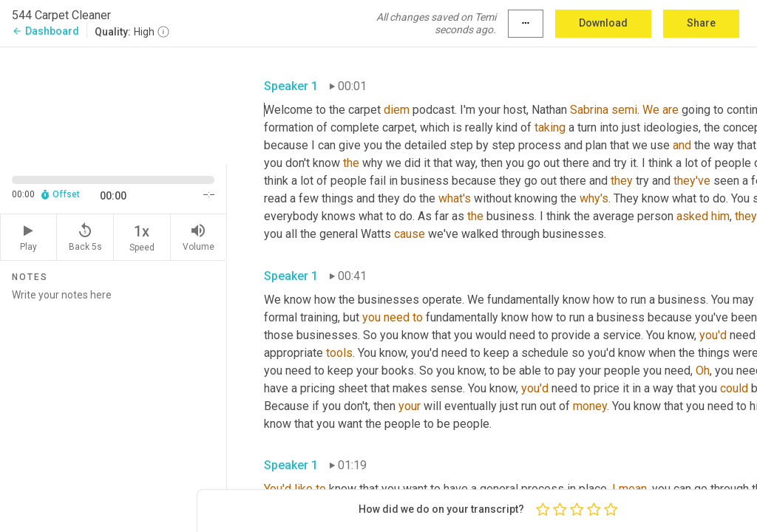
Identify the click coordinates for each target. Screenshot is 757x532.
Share (701, 23)
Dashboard (45, 31)
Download (603, 23)
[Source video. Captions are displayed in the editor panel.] (113, 104)
